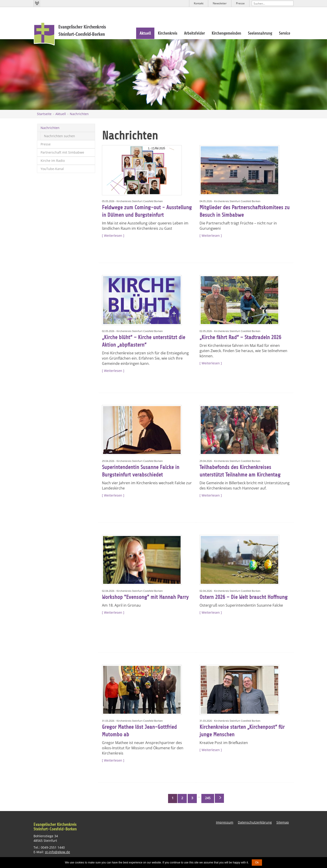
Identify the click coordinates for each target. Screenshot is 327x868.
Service (284, 33)
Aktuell (145, 33)
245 (208, 798)
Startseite (44, 114)
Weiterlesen (113, 236)
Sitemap (283, 822)
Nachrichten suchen (60, 136)
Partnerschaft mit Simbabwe (62, 152)
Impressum (225, 822)
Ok (257, 863)
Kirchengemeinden (226, 33)
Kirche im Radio (53, 161)
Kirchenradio (37, 3)
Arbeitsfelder (194, 33)
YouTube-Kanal (52, 169)
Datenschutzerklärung (255, 822)
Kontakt (199, 3)
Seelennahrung (260, 33)
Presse (240, 3)
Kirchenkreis (167, 33)
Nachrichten (79, 114)
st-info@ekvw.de (57, 852)
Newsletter (220, 3)
